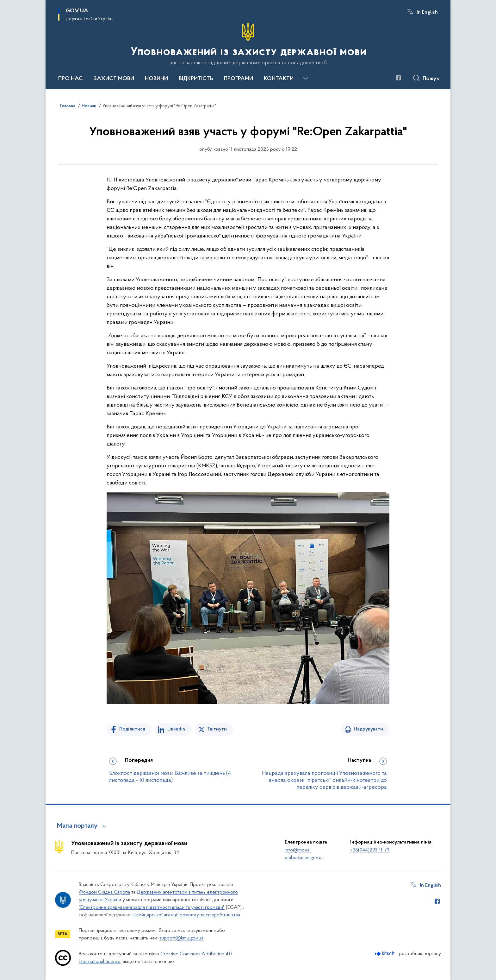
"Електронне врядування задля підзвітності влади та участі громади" (152, 907)
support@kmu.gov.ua (181, 938)
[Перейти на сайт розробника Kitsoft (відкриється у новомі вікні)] (385, 954)
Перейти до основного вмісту (4, 4)
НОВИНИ (156, 79)
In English (427, 12)
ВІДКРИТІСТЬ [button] (196, 79)
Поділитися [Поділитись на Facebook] (132, 729)
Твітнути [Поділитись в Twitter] (217, 729)
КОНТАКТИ (279, 79)
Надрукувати (368, 729)
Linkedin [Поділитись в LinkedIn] (176, 729)
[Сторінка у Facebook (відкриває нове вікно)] (398, 78)
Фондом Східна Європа (104, 892)
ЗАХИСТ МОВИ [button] (114, 79)
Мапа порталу (77, 826)
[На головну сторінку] (248, 44)
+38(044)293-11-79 (370, 850)
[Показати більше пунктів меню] (306, 79)
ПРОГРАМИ (239, 79)
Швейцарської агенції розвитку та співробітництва (186, 915)
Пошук (431, 79)
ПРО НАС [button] (71, 79)
